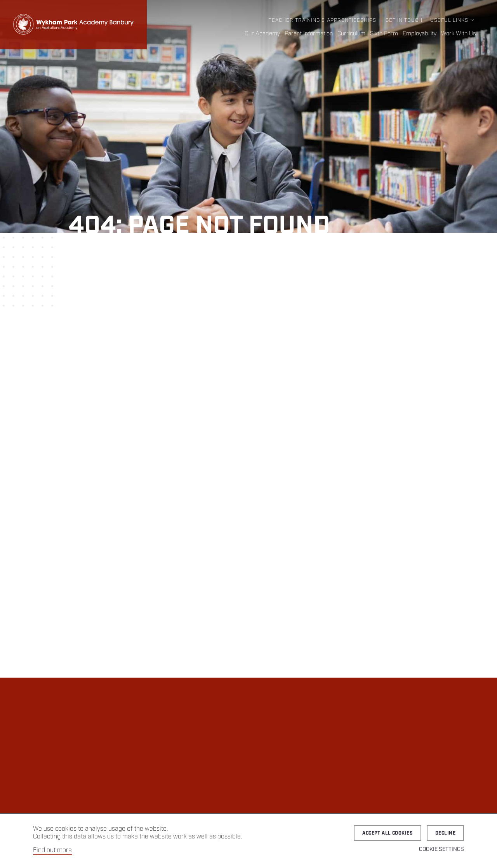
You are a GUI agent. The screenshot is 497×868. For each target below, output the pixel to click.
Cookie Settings (441, 849)
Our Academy (262, 34)
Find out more (52, 850)
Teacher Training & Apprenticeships (322, 20)
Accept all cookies (388, 833)
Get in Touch (404, 20)
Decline (445, 833)
